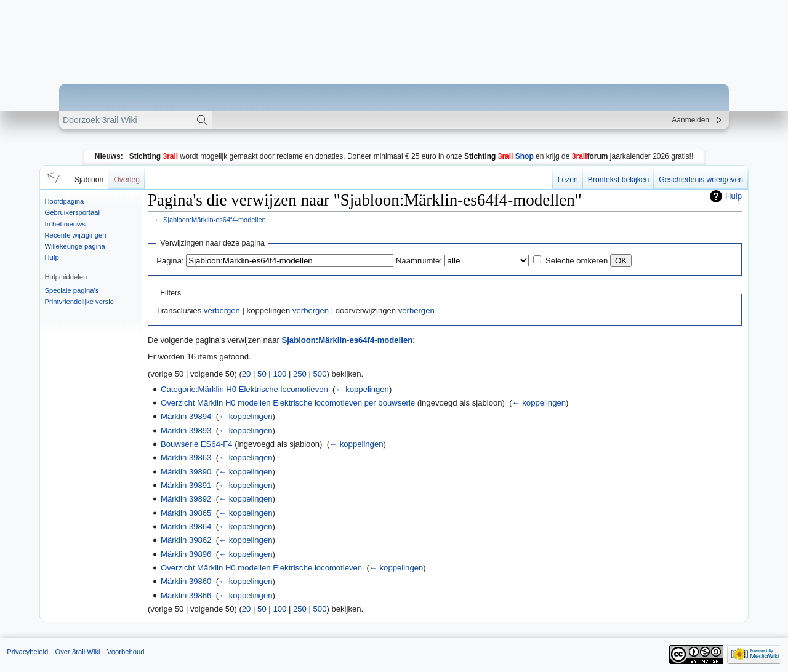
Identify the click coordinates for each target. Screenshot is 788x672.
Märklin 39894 (186, 416)
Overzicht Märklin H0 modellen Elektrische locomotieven (261, 568)
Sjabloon (89, 180)
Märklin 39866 (186, 595)
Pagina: (170, 261)
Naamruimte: (419, 261)
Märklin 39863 (186, 458)
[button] (52, 177)
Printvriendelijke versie (80, 302)
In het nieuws (65, 224)
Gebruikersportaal (72, 212)
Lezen (568, 180)
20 (247, 374)
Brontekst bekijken (618, 180)
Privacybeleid (27, 652)
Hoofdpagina (65, 201)
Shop (499, 156)
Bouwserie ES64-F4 (197, 444)
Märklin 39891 (186, 485)
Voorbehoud (126, 652)
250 (300, 374)
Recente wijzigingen (76, 235)
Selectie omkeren (577, 261)
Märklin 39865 (186, 513)
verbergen (222, 310)
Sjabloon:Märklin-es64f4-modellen (215, 220)
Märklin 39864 (186, 526)
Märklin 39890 (186, 472)
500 (320, 374)
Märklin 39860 (186, 581)
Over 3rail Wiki (77, 652)
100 (279, 374)
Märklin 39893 (186, 430)
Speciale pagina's (72, 290)
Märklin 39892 (186, 499)
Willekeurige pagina (75, 246)
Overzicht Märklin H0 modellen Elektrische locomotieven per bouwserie (288, 403)
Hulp (52, 257)
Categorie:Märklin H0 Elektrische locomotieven (244, 389)
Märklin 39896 (186, 554)
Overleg (127, 180)
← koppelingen (362, 389)
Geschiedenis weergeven (701, 180)
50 (262, 374)
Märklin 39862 (186, 540)
